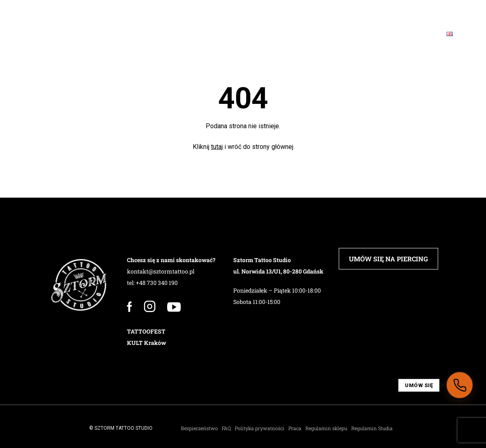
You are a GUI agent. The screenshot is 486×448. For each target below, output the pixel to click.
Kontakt (412, 34)
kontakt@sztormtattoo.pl (161, 271)
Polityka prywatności (260, 428)
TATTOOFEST (146, 331)
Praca (295, 428)
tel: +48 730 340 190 (152, 283)
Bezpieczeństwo (199, 428)
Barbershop (186, 34)
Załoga (87, 34)
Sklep (301, 34)
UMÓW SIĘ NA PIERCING (388, 259)
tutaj (217, 147)
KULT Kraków (146, 343)
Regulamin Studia (372, 428)
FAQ (337, 34)
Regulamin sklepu (326, 428)
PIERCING (132, 34)
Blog (370, 34)
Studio (45, 34)
